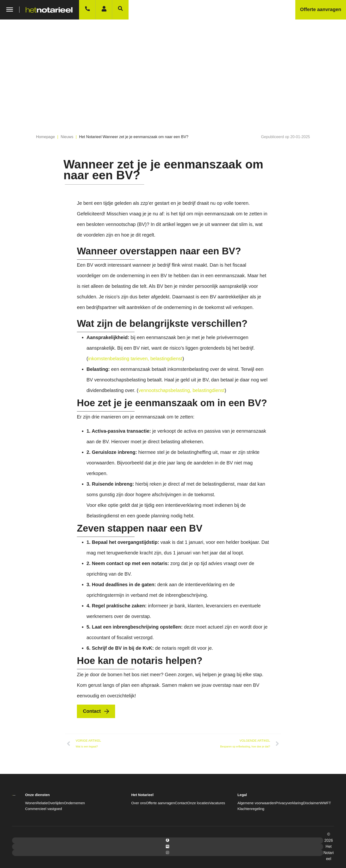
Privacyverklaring (289, 803)
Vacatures (217, 803)
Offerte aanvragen (160, 803)
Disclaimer (311, 803)
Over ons (139, 803)
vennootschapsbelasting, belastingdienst (182, 390)
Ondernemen (74, 803)
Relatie (42, 803)
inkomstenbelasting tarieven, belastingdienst (135, 359)
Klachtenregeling (251, 809)
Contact (181, 803)
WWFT (325, 803)
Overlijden (56, 803)
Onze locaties (198, 803)
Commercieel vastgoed (43, 809)
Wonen (31, 803)
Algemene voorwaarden (256, 803)
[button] (285, 137)
